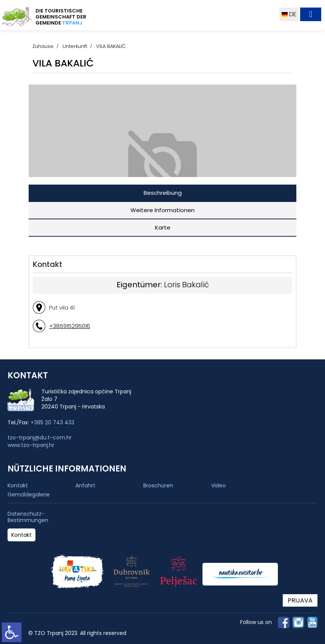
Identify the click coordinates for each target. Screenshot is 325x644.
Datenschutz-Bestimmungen (28, 517)
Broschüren (158, 485)
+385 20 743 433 (52, 422)
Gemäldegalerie (29, 495)
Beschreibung (163, 193)
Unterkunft (75, 46)
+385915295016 (70, 326)
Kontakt (18, 485)
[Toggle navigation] (311, 14)
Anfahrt (85, 485)
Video (218, 485)
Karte (163, 227)
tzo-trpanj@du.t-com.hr (40, 438)
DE (289, 14)
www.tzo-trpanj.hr (31, 445)
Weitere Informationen (162, 210)
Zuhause (43, 46)
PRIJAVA (300, 600)
